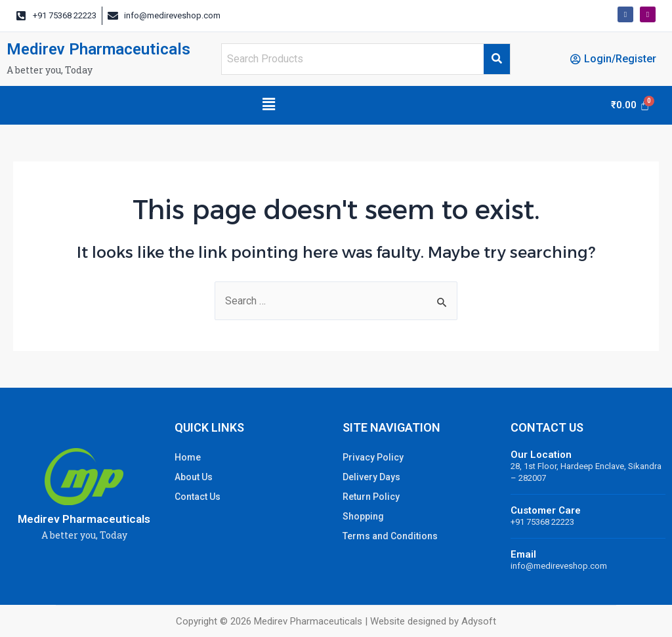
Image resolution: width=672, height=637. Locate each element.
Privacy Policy (373, 457)
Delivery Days (371, 477)
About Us (194, 477)
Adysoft (479, 621)
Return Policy (371, 497)
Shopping (363, 516)
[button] (268, 105)
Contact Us (198, 497)
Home (188, 457)
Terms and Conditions (390, 536)
